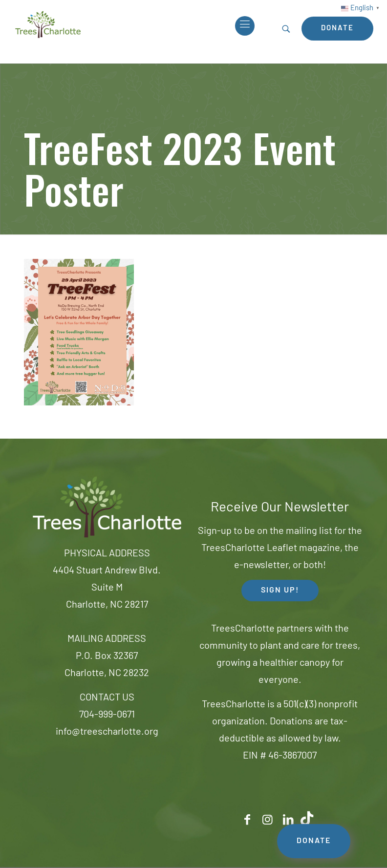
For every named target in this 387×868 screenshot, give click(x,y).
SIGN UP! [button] (280, 591)
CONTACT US (107, 698)
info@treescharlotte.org (107, 732)
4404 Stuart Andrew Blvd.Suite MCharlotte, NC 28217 (107, 588)
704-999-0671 (107, 715)
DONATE (314, 841)
